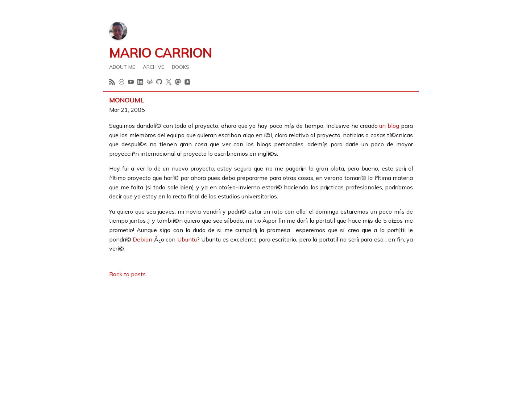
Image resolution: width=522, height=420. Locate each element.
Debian (142, 239)
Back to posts (127, 274)
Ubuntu (187, 239)
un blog (389, 126)
